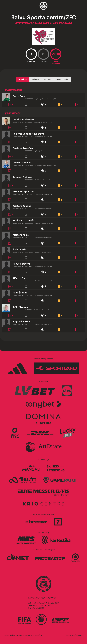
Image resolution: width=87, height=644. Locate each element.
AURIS (80, 635)
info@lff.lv (40, 608)
